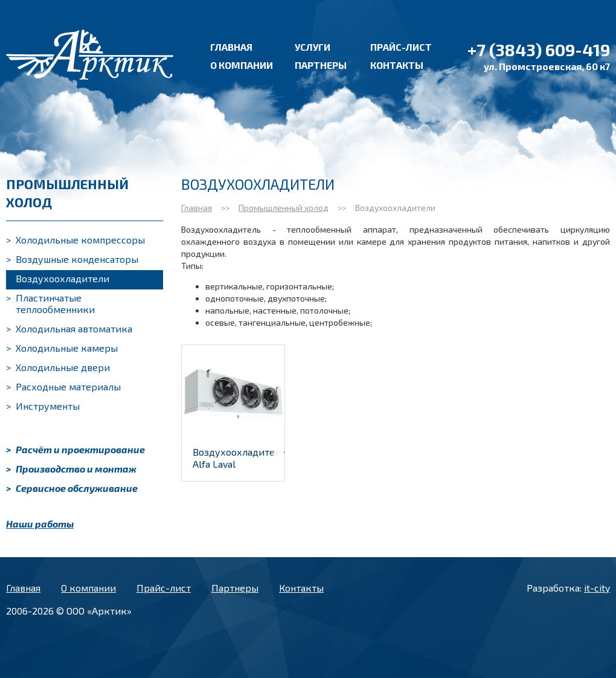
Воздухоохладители (58, 278)
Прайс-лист (401, 47)
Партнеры (321, 65)
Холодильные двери (58, 367)
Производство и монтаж (71, 469)
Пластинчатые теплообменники (50, 303)
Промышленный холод (284, 208)
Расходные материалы (63, 386)
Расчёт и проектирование (75, 449)
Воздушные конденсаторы (72, 259)
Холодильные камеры (62, 348)
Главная (231, 47)
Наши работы (40, 524)
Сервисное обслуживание (72, 488)
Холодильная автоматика (69, 328)
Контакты (397, 65)
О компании (242, 65)
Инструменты (43, 406)
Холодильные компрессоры (75, 240)
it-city (597, 588)
